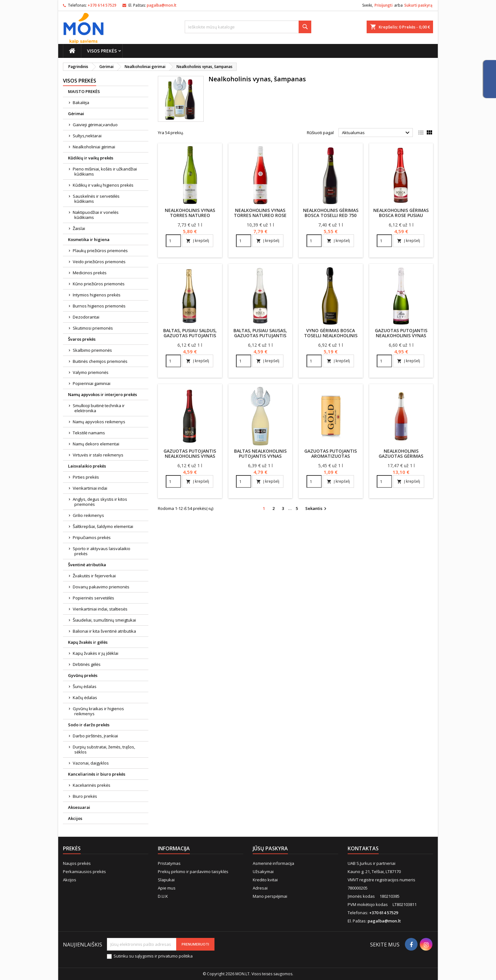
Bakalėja (81, 102)
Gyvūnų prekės (83, 675)
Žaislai (79, 228)
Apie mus (167, 888)
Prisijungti (384, 5)
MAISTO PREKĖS (84, 91)
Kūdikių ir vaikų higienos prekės (103, 185)
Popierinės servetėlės (93, 598)
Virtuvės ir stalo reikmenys (98, 455)
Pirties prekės (86, 477)
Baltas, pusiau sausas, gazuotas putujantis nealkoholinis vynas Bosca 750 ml (260, 338)
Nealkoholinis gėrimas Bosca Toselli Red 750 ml (331, 215)
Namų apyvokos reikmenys (99, 422)
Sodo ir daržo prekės (89, 725)
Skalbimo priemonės (92, 350)
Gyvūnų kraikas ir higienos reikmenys (98, 711)
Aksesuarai (79, 807)
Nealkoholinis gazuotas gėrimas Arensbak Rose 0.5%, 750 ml (401, 459)
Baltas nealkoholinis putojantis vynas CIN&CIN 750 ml (260, 456)
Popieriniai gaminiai (92, 383)
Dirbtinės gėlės (87, 664)
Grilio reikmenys (88, 515)
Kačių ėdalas (85, 698)
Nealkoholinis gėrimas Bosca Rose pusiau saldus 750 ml (401, 215)
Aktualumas (377, 133)
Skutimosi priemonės (93, 328)
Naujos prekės (77, 863)
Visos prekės (102, 51)
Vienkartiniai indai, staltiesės (100, 609)
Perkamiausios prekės (84, 871)
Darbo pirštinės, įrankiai (95, 736)
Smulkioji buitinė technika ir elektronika (99, 408)
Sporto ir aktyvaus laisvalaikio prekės (102, 551)
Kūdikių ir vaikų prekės (91, 158)
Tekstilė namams (89, 433)
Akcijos (75, 818)
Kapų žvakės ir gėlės (88, 642)
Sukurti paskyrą (418, 5)
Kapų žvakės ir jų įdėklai (96, 653)
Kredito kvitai (265, 880)
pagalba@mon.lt (162, 5)
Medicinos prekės (90, 273)
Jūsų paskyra (270, 848)
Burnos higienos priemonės (99, 306)
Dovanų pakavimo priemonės (101, 587)
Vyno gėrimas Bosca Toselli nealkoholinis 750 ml (331, 335)
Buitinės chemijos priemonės (100, 361)
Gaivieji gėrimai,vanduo (95, 125)
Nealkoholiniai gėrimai (94, 147)
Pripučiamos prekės (92, 537)
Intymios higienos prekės (97, 295)
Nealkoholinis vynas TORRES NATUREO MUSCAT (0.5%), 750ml (190, 215)
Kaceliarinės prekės (92, 785)
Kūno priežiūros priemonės (99, 284)
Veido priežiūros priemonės (99, 262)
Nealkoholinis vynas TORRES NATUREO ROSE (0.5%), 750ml (260, 215)
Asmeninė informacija (273, 863)
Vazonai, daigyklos (91, 763)
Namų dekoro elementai (96, 444)
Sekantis (317, 509)
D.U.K (163, 896)
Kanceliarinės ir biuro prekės (97, 774)
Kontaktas (363, 848)
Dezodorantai (86, 317)
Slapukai (166, 880)
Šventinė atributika (87, 565)
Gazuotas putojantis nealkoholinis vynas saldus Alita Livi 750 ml (401, 335)
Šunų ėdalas (85, 686)
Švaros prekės (82, 339)
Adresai (260, 888)
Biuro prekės (85, 796)
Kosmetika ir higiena (89, 239)
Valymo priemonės (91, 372)
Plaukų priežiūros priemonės (100, 251)
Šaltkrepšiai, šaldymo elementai (103, 526)
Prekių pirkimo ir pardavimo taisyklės (193, 871)
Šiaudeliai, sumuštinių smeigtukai (104, 620)
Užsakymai (263, 871)
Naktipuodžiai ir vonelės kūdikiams (96, 215)
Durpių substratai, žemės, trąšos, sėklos (104, 749)
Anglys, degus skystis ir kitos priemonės (100, 502)
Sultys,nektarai (87, 136)
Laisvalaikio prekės (87, 466)
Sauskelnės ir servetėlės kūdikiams (96, 199)
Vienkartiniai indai (90, 488)
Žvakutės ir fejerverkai (94, 576)
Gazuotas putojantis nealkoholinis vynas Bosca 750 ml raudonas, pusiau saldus (190, 459)
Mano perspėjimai (270, 896)
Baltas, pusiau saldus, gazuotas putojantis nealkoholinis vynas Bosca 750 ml (190, 338)
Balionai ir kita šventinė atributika (104, 631)
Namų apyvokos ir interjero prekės (102, 394)
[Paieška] (248, 27)
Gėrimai (76, 114)
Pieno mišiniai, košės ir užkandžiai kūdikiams (105, 171)
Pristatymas (169, 863)
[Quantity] (173, 241)
